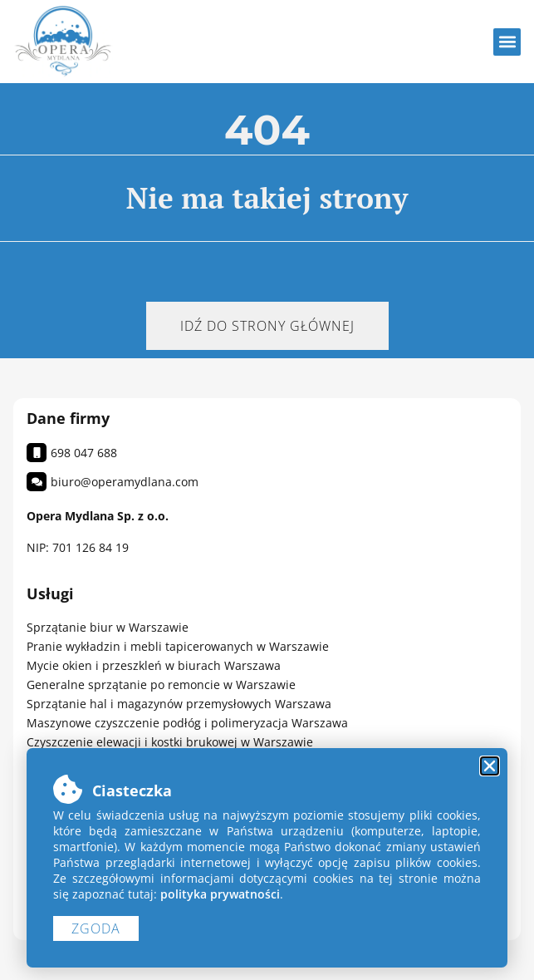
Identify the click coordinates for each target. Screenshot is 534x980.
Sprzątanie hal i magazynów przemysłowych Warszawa (179, 704)
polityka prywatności (220, 894)
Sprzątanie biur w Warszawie (108, 627)
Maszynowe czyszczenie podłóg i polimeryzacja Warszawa (187, 723)
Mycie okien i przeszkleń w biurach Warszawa (154, 665)
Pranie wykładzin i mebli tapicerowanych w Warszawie (178, 646)
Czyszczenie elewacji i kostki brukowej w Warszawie (170, 742)
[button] (507, 42)
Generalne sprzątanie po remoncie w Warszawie (161, 685)
